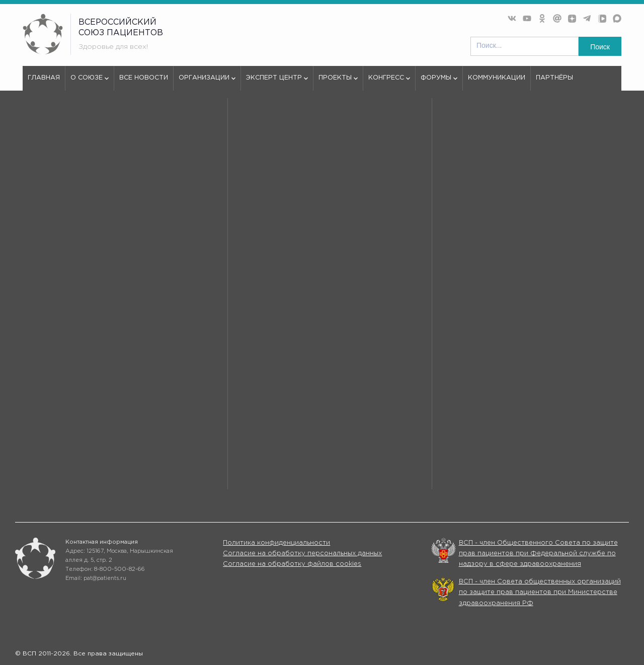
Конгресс (389, 83)
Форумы (439, 83)
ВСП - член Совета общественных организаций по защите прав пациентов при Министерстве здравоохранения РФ (540, 593)
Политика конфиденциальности (276, 543)
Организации (207, 83)
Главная (44, 78)
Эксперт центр (277, 83)
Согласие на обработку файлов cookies (292, 564)
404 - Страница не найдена (104, 128)
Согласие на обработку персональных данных (302, 553)
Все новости (144, 78)
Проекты (338, 83)
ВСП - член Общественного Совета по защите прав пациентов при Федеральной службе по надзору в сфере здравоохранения (538, 554)
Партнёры (554, 78)
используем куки (66, 357)
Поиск (600, 47)
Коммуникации (497, 78)
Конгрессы (422, 473)
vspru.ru (36, 128)
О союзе (90, 83)
